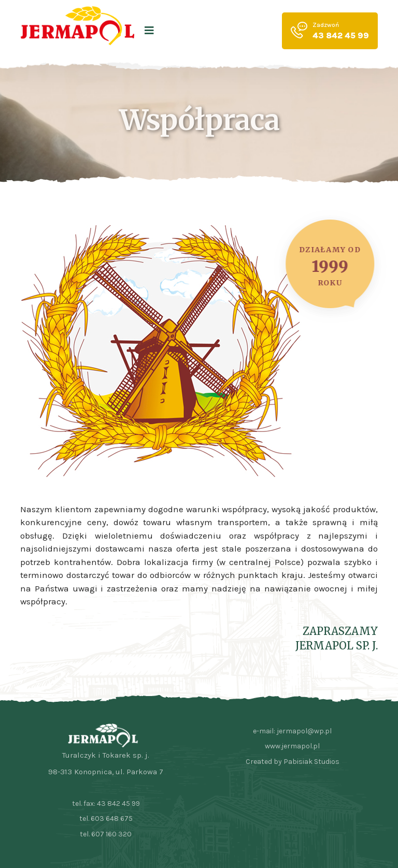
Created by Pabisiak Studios (293, 762)
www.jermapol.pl (292, 746)
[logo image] (77, 31)
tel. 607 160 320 (106, 834)
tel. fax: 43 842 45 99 (106, 804)
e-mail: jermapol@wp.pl (292, 731)
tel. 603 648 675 (106, 819)
